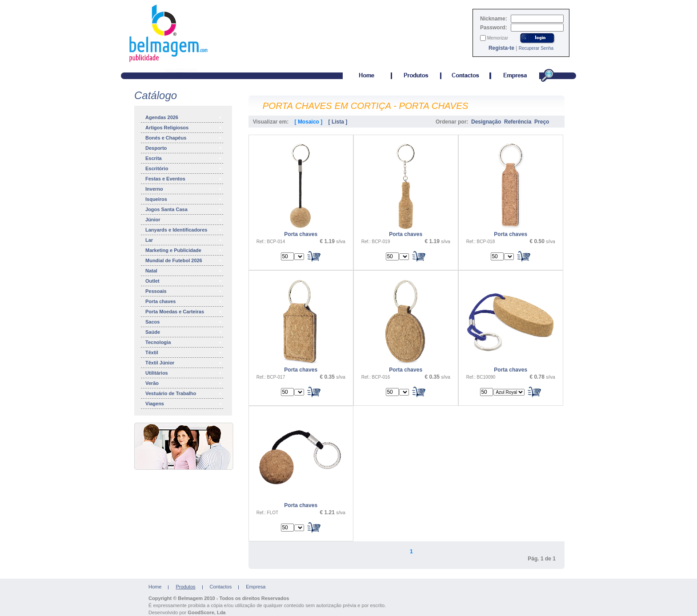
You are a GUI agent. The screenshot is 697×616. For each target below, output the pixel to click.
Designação (486, 122)
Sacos (184, 322)
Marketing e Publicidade (184, 250)
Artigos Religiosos (184, 128)
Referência (518, 122)
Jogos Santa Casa (184, 209)
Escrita (184, 158)
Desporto (184, 148)
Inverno (184, 189)
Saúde (184, 332)
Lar (184, 240)
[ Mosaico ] (309, 122)
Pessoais (184, 291)
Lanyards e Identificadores (184, 230)
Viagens (184, 404)
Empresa (256, 587)
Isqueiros (184, 199)
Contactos (221, 587)
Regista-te (501, 48)
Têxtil (184, 352)
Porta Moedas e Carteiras (184, 312)
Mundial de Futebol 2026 (184, 260)
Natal (184, 271)
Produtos (185, 587)
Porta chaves (184, 301)
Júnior (184, 220)
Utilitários (184, 373)
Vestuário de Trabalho (184, 393)
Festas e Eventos (184, 179)
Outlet (184, 281)
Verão (184, 383)
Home (155, 587)
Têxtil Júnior (184, 363)
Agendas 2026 (184, 117)
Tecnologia (184, 342)
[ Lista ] (338, 122)
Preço (542, 122)
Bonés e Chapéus (184, 138)
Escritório (184, 168)
